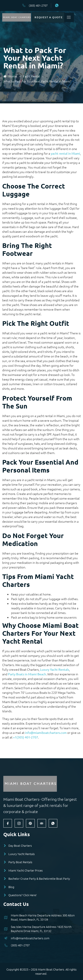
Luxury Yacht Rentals (55, 669)
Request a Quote (53, 18)
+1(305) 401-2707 (26, 737)
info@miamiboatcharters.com (46, 733)
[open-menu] (77, 18)
